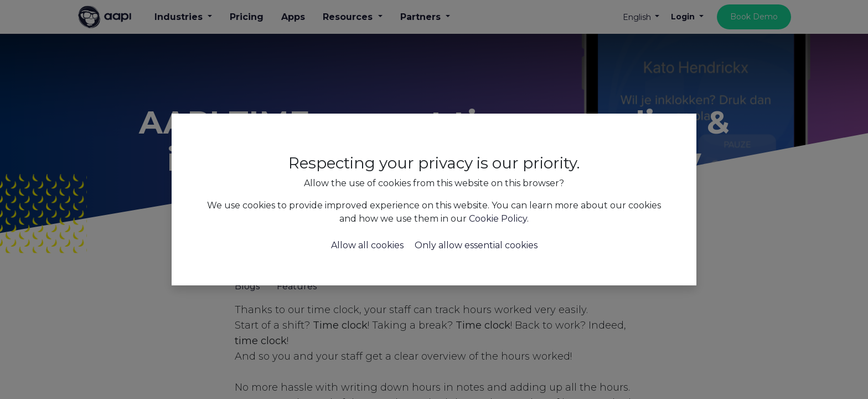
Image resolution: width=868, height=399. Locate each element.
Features (297, 286)
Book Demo (754, 17)
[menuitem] (247, 17)
